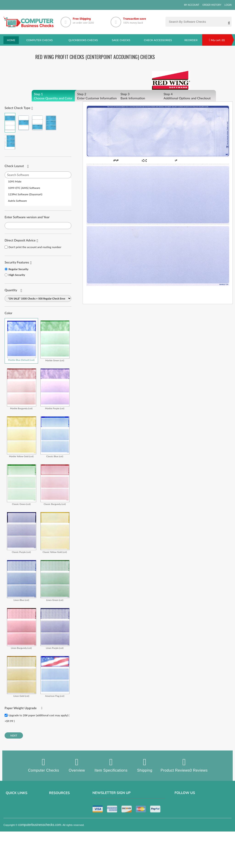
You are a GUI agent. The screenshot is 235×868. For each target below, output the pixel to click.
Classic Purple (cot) (22, 533)
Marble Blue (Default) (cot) (22, 341)
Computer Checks (43, 765)
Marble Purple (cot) (55, 389)
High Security (17, 275)
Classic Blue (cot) (55, 437)
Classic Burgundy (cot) (55, 485)
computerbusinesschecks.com (40, 865)
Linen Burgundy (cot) (22, 629)
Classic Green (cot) (22, 485)
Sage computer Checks (64, 805)
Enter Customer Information (102, 96)
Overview (77, 765)
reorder (191, 40)
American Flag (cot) (55, 676)
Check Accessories (158, 40)
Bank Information (145, 96)
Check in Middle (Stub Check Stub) (24, 123)
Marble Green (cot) (55, 341)
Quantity (11, 290)
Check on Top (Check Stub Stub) (10, 123)
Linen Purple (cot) (55, 629)
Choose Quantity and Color (59, 96)
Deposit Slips (57, 837)
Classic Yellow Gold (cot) (55, 533)
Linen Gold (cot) (22, 676)
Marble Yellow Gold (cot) (22, 437)
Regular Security (18, 269)
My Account (192, 5)
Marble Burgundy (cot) (22, 389)
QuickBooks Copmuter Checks (68, 818)
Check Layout (14, 166)
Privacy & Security (17, 812)
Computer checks (40, 40)
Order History (212, 5)
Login (228, 5)
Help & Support (15, 844)
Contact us (13, 825)
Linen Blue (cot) (22, 581)
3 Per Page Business (51, 123)
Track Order (13, 837)
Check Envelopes (60, 844)
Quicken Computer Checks (66, 831)
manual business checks (65, 825)
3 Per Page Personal (10, 142)
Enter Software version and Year (27, 217)
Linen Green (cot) (55, 581)
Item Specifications (111, 765)
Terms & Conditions (18, 818)
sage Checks (121, 40)
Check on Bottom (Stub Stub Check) (37, 123)
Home (11, 40)
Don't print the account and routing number (35, 247)
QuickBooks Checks (83, 40)
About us (11, 805)
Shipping (145, 765)
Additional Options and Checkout (189, 96)
